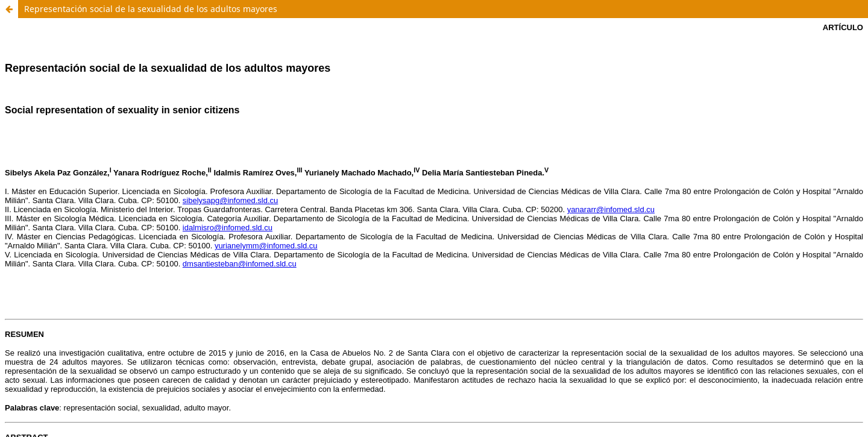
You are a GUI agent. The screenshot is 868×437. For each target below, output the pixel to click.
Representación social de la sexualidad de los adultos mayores (151, 9)
